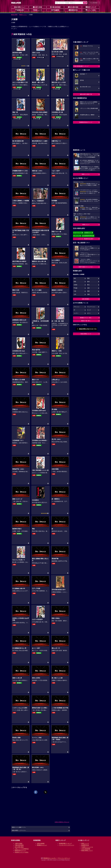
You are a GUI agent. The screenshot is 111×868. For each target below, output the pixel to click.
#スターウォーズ (78, 233)
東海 (88, 282)
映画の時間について (86, 334)
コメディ (76, 313)
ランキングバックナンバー (67, 845)
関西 (75, 282)
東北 (88, 285)
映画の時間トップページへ (19, 830)
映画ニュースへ (86, 174)
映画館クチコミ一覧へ (86, 318)
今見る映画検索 (94, 3)
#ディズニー (77, 236)
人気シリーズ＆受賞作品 (22, 849)
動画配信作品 (73, 10)
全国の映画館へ (86, 299)
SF (74, 310)
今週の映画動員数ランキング (81, 66)
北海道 (75, 285)
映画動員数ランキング (65, 843)
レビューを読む (91, 10)
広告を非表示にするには (62, 822)
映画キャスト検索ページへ (19, 827)
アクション (77, 307)
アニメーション (91, 307)
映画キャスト (23, 15)
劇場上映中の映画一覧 (86, 94)
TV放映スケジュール (87, 847)
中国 (75, 291)
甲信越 (75, 288)
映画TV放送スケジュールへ (86, 267)
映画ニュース (37, 10)
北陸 (88, 288)
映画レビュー (86, 225)
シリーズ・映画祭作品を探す (86, 239)
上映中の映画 (37, 7)
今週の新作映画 (55, 7)
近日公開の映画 (73, 7)
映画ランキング (91, 7)
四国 (88, 291)
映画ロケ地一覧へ (86, 321)
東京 (75, 278)
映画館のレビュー (42, 845)
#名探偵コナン (88, 233)
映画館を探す (20, 10)
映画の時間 (14, 15)
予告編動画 (55, 10)
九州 (75, 294)
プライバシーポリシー (64, 858)
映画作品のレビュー (20, 850)
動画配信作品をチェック (86, 122)
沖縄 (88, 294)
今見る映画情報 (86, 849)
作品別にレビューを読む (22, 852)
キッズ (89, 310)
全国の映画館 (41, 843)
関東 (88, 278)
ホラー (89, 313)
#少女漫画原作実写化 (87, 236)
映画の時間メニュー (20, 7)
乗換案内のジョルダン (50, 858)
